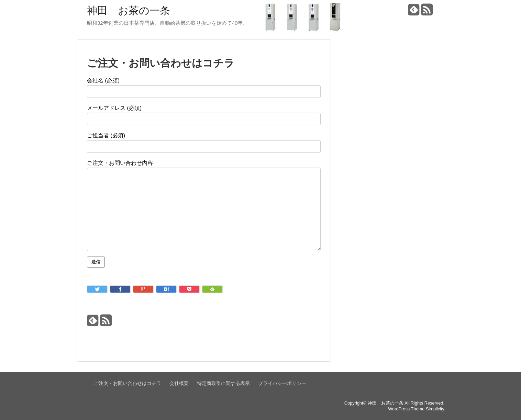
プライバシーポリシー (282, 383)
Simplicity (435, 409)
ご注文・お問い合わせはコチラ (128, 383)
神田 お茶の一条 (129, 10)
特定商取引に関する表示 (223, 383)
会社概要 (179, 383)
